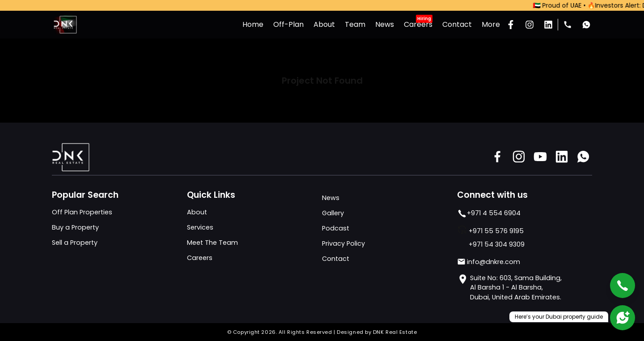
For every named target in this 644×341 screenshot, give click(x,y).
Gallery (333, 213)
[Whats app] (586, 25)
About (197, 212)
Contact (336, 259)
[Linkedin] (562, 157)
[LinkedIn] (548, 25)
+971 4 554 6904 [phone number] (489, 213)
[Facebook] (511, 25)
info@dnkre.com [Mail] (489, 262)
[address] (525, 288)
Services (200, 227)
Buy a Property (75, 227)
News (331, 198)
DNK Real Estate (395, 332)
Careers (200, 258)
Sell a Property (75, 243)
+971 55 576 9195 (496, 231)
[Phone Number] (568, 25)
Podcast (336, 228)
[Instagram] (530, 25)
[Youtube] (540, 157)
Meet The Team (212, 243)
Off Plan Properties (82, 212)
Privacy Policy (343, 243)
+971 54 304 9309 (497, 244)
